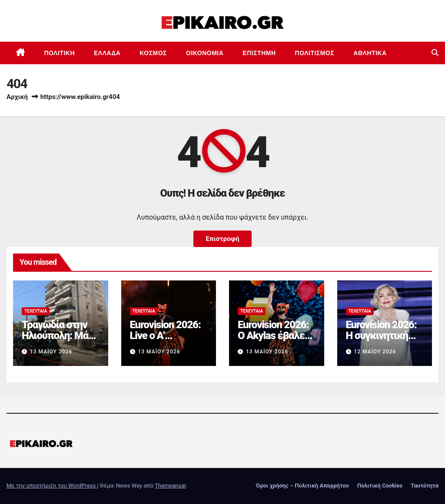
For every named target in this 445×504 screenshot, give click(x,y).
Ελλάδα (107, 53)
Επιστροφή (222, 239)
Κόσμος (153, 53)
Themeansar (170, 486)
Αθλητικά (370, 53)
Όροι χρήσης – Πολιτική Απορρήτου (302, 486)
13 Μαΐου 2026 (51, 352)
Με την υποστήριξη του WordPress (52, 486)
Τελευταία (36, 311)
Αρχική (17, 97)
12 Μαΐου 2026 (375, 352)
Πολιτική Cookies (380, 486)
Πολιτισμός (315, 53)
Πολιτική (60, 53)
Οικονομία (205, 53)
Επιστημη (259, 53)
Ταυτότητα (425, 486)
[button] (435, 53)
